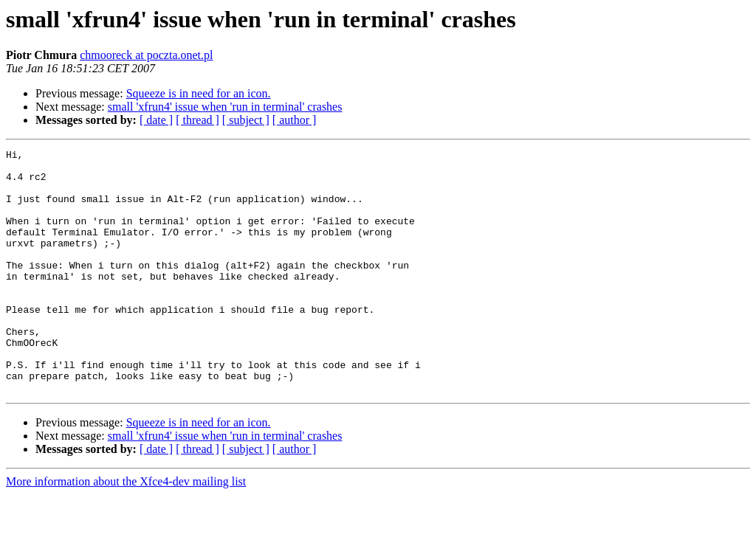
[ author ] (295, 120)
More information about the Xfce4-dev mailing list (126, 530)
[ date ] (156, 120)
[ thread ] (197, 120)
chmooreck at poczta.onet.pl (146, 55)
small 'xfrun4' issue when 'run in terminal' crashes (225, 107)
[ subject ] (246, 120)
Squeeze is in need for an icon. (199, 93)
